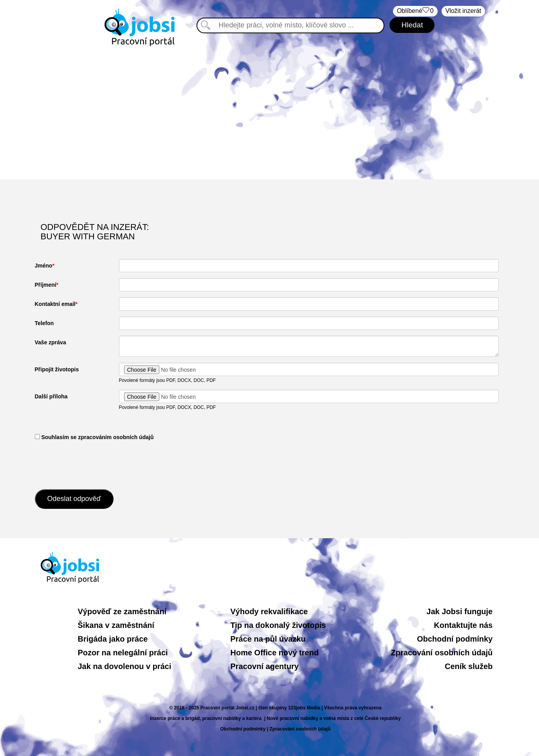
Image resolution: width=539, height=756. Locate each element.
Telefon (44, 323)
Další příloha (51, 396)
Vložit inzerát (463, 11)
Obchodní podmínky (455, 639)
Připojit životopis (57, 369)
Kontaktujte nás (463, 625)
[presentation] (94, 464)
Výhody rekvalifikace (269, 611)
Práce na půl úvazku (268, 639)
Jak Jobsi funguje (460, 611)
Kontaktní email (55, 304)
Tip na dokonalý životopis (278, 625)
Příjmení (46, 285)
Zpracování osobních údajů (442, 653)
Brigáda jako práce (113, 639)
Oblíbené (415, 11)
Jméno (44, 266)
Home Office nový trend (275, 653)
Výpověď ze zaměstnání (122, 611)
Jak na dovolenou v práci (125, 666)
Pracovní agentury (265, 666)
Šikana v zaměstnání (116, 625)
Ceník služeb (469, 666)
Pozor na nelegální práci (123, 653)
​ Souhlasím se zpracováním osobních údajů (94, 437)
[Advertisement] (270, 113)
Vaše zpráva (50, 342)
